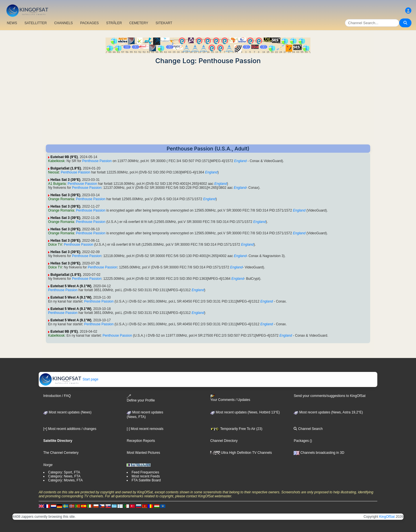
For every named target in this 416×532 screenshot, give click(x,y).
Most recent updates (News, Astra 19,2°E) (328, 412)
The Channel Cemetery (61, 453)
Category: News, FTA (64, 476)
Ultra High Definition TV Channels (241, 453)
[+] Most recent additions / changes (70, 429)
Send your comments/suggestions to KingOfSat (329, 396)
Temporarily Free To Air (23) (236, 429)
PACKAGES (89, 23)
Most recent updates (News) (67, 412)
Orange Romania (61, 199)
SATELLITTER (36, 23)
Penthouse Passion (97, 161)
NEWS (12, 23)
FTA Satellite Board (146, 480)
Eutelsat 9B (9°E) (64, 157)
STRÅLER (114, 23)
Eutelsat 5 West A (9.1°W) (71, 286)
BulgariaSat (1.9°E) (66, 168)
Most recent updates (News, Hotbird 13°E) (245, 412)
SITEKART (164, 23)
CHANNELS (63, 23)
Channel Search (308, 429)
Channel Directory (224, 441)
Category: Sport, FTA (64, 472)
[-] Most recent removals (145, 429)
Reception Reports (141, 441)
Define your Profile (141, 398)
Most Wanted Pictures (143, 453)
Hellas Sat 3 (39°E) (65, 180)
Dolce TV (55, 245)
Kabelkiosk (56, 161)
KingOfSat (387, 517)
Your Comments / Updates (230, 398)
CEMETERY (139, 23)
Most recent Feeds (146, 476)
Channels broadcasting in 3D (319, 453)
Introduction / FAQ (57, 396)
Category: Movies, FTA (65, 480)
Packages (301, 441)
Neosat (53, 172)
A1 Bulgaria (57, 184)
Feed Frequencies (145, 472)
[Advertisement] (208, 105)
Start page (69, 379)
